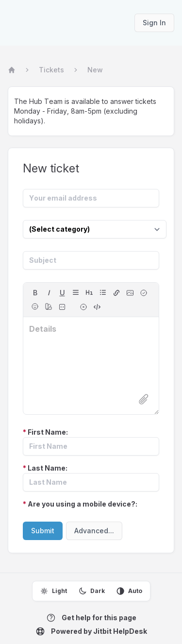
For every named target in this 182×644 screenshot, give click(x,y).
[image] (130, 293)
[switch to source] (97, 307)
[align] (76, 292)
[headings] (89, 292)
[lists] (103, 292)
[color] (49, 306)
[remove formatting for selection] (83, 307)
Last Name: (45, 468)
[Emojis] (35, 306)
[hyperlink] (116, 293)
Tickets (51, 70)
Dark (92, 591)
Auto (129, 591)
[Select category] (95, 229)
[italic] (49, 293)
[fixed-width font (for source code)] (62, 307)
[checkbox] (144, 293)
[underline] (62, 293)
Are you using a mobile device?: (80, 504)
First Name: (45, 432)
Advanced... (94, 531)
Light (54, 591)
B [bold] (35, 293)
